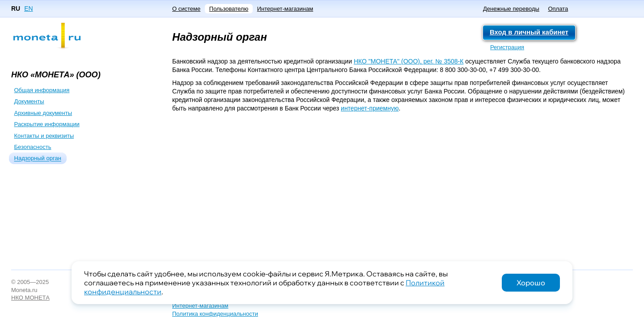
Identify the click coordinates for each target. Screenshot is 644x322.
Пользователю (229, 9)
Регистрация (507, 47)
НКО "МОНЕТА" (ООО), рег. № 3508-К (409, 61)
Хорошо (531, 283)
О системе (186, 9)
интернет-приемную (370, 108)
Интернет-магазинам (285, 9)
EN (28, 8)
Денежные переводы (511, 9)
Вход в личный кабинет (529, 32)
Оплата (558, 9)
